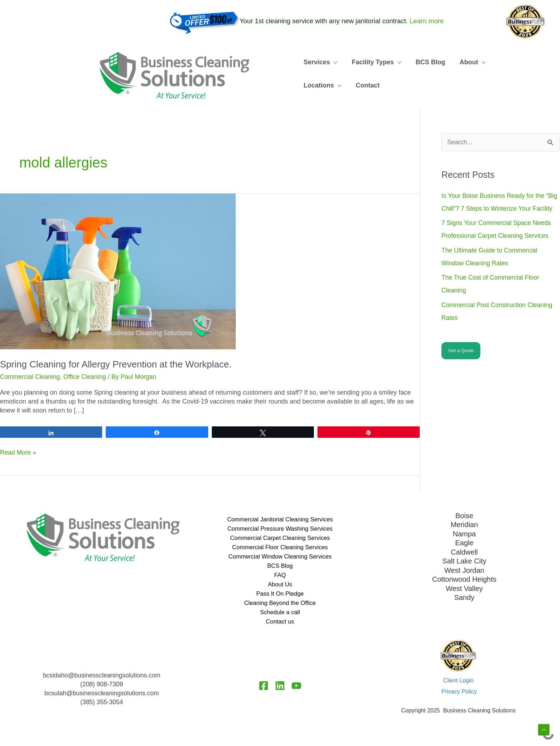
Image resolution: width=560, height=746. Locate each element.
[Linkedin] (280, 690)
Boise (464, 515)
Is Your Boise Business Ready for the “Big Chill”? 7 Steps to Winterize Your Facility (494, 209)
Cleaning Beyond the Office (280, 607)
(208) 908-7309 (102, 689)
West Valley (464, 587)
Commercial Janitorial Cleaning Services (280, 519)
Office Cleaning (87, 377)
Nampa (464, 534)
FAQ (280, 577)
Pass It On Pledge (280, 597)
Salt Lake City (464, 560)
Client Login (458, 685)
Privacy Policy (459, 697)
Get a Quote (461, 364)
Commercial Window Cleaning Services (280, 558)
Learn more (427, 21)
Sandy (464, 596)
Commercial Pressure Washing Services (280, 529)
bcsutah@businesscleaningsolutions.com (102, 698)
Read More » (19, 453)
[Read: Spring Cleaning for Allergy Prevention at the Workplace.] (118, 271)
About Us (280, 587)
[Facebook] (261, 690)
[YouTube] (299, 690)
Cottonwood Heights (464, 579)
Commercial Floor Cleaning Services (280, 549)
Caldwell (464, 551)
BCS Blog (280, 568)
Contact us (280, 626)
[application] (332, 62)
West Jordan (464, 569)
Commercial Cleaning (31, 377)
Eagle (464, 542)
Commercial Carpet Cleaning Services (280, 539)
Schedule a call (280, 616)
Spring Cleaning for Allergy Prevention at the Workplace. (116, 364)
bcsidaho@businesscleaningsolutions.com (101, 680)
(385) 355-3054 (102, 707)
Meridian (464, 524)
